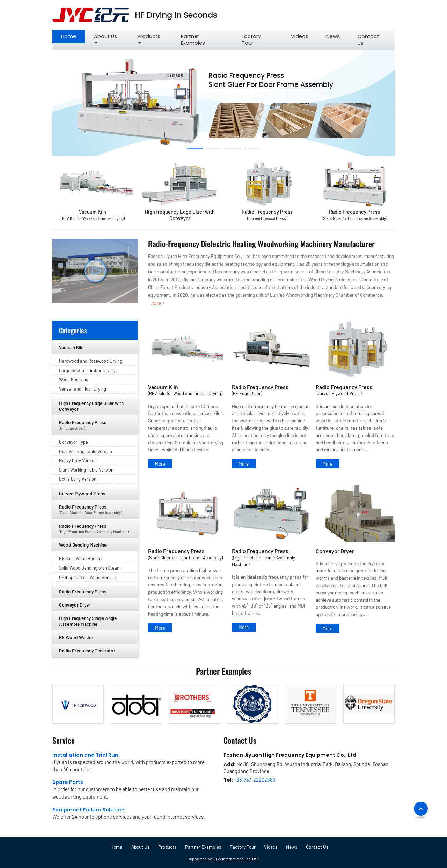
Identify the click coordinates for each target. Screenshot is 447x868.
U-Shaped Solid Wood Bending (88, 577)
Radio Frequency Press (267, 215)
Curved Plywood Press (82, 493)
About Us (141, 847)
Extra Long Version (78, 479)
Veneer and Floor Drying (83, 389)
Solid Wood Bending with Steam (90, 568)
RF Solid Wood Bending (81, 558)
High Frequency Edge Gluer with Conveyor (91, 406)
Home (69, 36)
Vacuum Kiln (93, 215)
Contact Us (368, 40)
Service (64, 740)
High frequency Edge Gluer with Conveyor (180, 215)
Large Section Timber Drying (87, 370)
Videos (300, 36)
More (156, 303)
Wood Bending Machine (83, 545)
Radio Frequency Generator (87, 650)
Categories (73, 330)
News (333, 36)
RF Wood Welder (76, 637)
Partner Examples (193, 40)
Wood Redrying (74, 379)
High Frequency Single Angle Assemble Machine (88, 621)
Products (167, 847)
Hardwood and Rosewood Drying (91, 361)
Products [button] (149, 36)
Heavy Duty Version (78, 460)
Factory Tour (251, 40)
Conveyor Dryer (335, 551)
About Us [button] (105, 36)
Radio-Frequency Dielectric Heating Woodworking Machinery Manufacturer (261, 243)
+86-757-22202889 (255, 780)
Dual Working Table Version (86, 451)
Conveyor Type (74, 442)
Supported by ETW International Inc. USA (224, 859)
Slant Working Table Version (86, 470)
